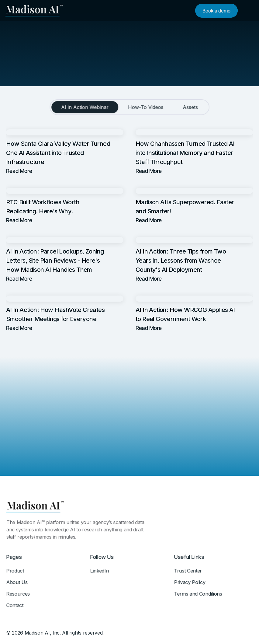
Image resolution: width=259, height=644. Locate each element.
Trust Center (188, 572)
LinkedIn (100, 572)
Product (16, 572)
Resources (18, 595)
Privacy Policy (190, 584)
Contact (15, 607)
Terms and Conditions (198, 595)
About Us (17, 584)
